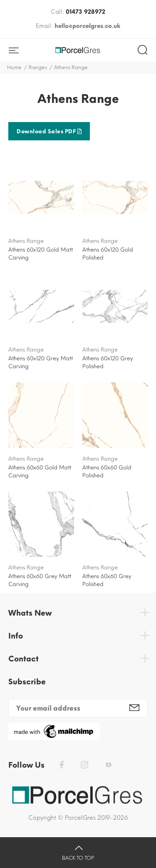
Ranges (38, 67)
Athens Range (26, 241)
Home (14, 67)
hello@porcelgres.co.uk (87, 26)
